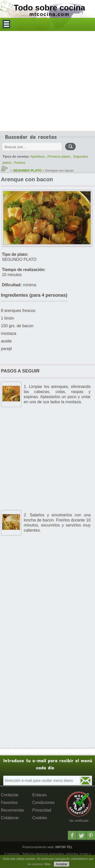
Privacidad (42, 810)
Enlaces (40, 795)
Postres (20, 163)
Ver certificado (79, 821)
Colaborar (10, 818)
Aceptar (62, 864)
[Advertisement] (48, 81)
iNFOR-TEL (64, 847)
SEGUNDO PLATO (27, 170)
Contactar (10, 795)
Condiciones (44, 803)
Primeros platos (59, 156)
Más (48, 864)
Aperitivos (38, 156)
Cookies (40, 818)
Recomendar (13, 810)
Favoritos (9, 803)
